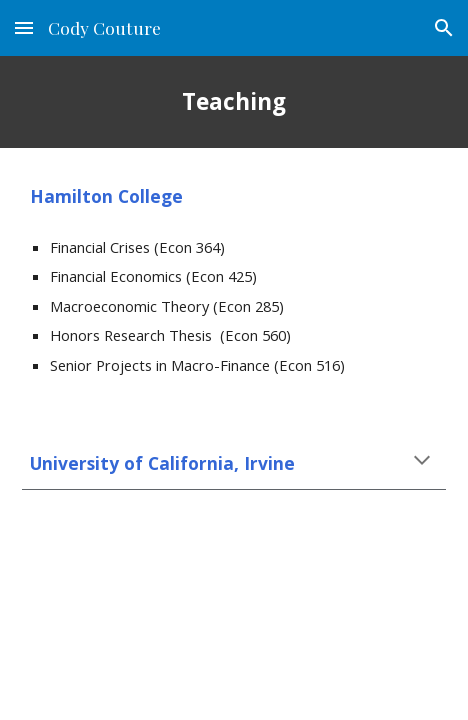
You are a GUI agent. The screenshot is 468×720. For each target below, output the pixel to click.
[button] (24, 27)
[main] (234, 102)
